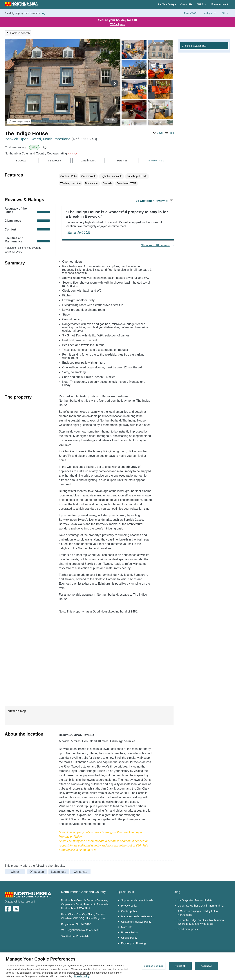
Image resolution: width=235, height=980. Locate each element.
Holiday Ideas (209, 13)
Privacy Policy (129, 932)
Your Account (219, 4)
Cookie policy (129, 911)
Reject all (180, 966)
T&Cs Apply (118, 24)
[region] (117, 966)
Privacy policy (129, 906)
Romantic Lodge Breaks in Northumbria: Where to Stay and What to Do (201, 922)
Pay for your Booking (133, 943)
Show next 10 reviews (155, 245)
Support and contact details (137, 900)
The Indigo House (26, 133)
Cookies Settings (154, 966)
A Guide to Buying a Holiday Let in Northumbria (198, 913)
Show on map (156, 161)
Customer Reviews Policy (136, 922)
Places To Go (191, 13)
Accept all (206, 966)
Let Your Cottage (167, 4)
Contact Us (186, 4)
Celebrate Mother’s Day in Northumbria (200, 906)
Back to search (20, 33)
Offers (225, 13)
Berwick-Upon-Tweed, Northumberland (51, 139)
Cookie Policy (129, 938)
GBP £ (201, 4)
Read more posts (188, 929)
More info (127, 927)
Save (160, 133)
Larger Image (19, 121)
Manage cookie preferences (138, 916)
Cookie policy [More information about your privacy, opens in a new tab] (82, 976)
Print (171, 133)
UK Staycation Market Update (195, 900)
